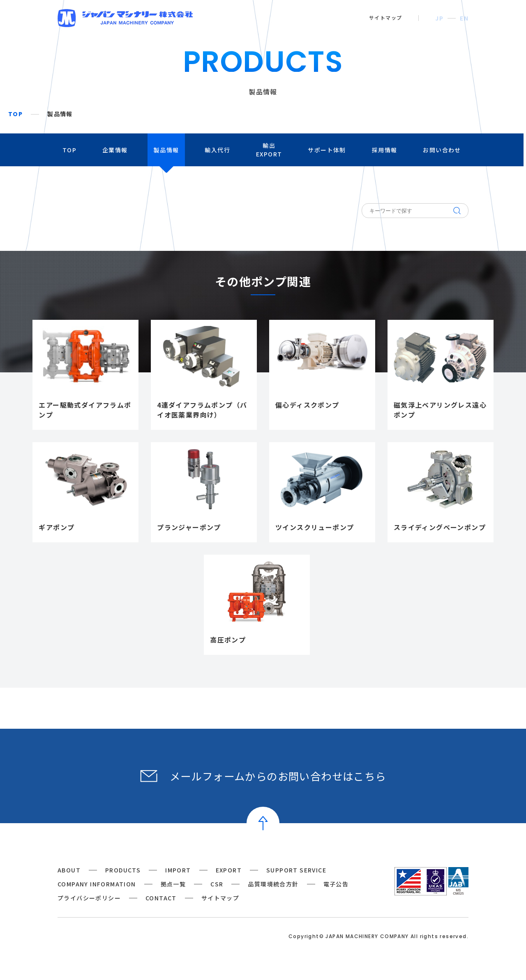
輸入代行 (219, 150)
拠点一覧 (173, 884)
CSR (217, 884)
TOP (15, 114)
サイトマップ (385, 18)
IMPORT (178, 870)
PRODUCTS (123, 870)
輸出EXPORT (270, 150)
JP (439, 18)
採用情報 (386, 150)
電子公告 (336, 884)
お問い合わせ (443, 150)
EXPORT (229, 870)
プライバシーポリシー (89, 898)
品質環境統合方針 (273, 884)
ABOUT (69, 870)
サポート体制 (328, 150)
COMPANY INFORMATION (97, 884)
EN (464, 18)
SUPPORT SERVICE (296, 870)
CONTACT (161, 898)
